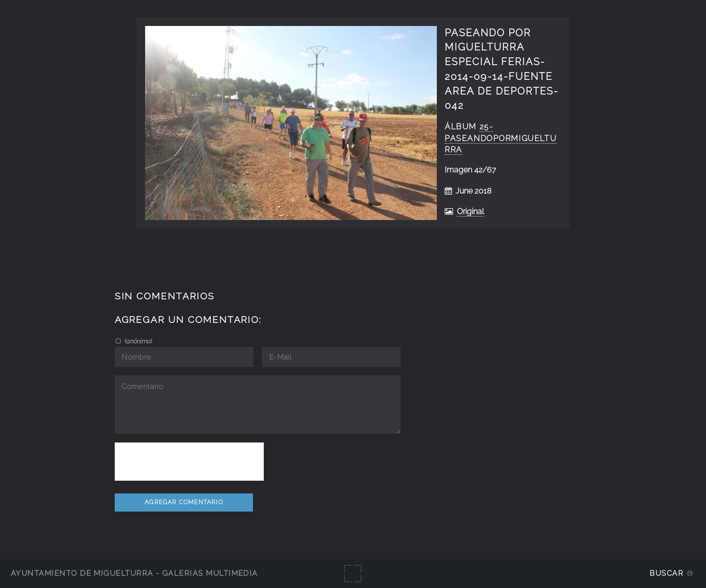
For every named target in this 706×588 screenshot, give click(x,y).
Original (470, 211)
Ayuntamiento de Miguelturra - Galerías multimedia (134, 573)
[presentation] (189, 462)
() (138, 341)
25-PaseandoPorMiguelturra (501, 138)
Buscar (667, 573)
